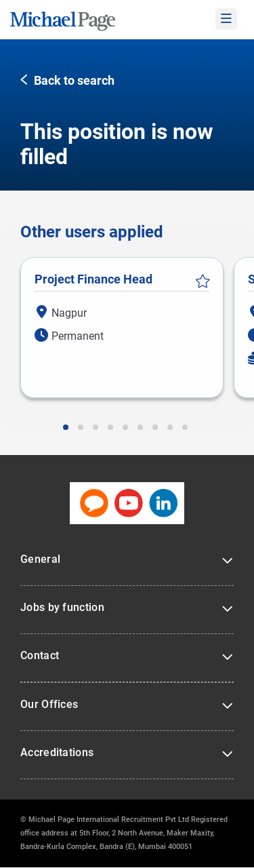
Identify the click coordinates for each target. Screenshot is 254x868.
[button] (67, 81)
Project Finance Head (93, 279)
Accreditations (57, 752)
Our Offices (49, 704)
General (40, 559)
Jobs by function (62, 607)
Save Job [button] (203, 281)
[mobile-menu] (226, 19)
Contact (40, 655)
